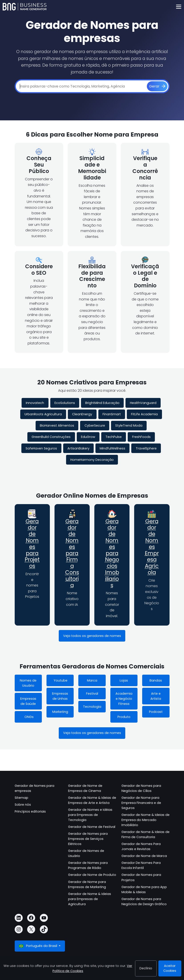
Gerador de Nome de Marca (144, 856)
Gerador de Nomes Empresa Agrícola (152, 547)
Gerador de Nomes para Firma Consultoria (72, 553)
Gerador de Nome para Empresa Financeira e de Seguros (141, 803)
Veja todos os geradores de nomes (92, 636)
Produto (124, 717)
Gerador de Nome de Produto (92, 875)
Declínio (146, 968)
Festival (92, 694)
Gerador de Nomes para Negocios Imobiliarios (112, 553)
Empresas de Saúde (28, 701)
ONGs (28, 717)
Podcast (156, 712)
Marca (92, 680)
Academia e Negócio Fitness (124, 699)
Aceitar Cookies (170, 968)
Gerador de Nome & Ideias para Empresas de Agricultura (90, 899)
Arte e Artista (156, 696)
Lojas (124, 680)
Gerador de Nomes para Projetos (32, 544)
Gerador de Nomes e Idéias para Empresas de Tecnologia (90, 815)
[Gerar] (157, 86)
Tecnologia (92, 707)
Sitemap (21, 798)
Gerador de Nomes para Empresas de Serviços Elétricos (88, 839)
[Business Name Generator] (25, 7)
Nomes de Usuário (28, 683)
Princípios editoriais (30, 811)
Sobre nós (23, 805)
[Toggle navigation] (179, 7)
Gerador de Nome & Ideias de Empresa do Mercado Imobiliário (146, 820)
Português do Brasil (38, 946)
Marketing (60, 712)
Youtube (60, 680)
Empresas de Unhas (60, 696)
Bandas (156, 680)
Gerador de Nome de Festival (92, 827)
